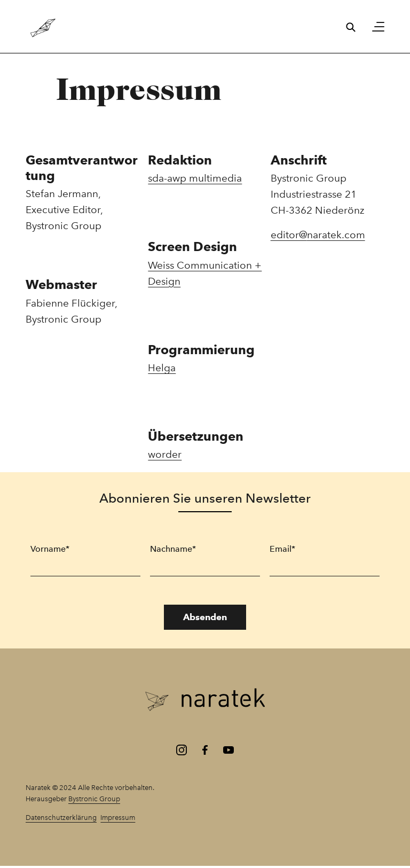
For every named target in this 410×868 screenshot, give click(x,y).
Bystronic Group (94, 799)
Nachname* (173, 549)
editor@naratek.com (318, 235)
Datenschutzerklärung (61, 817)
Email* (282, 549)
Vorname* (50, 549)
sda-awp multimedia (195, 178)
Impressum (118, 817)
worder (165, 454)
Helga (162, 368)
